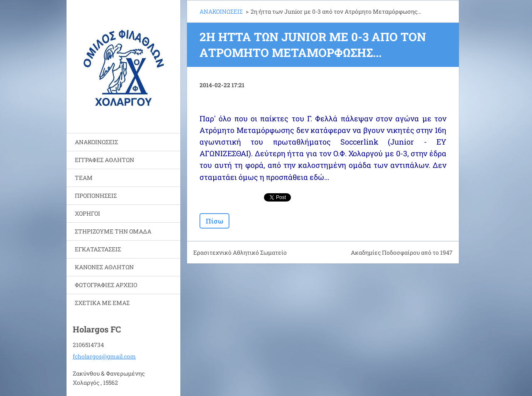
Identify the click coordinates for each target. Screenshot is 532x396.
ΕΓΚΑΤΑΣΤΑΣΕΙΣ (98, 249)
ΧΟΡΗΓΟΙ (87, 213)
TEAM (84, 178)
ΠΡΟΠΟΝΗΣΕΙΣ (96, 196)
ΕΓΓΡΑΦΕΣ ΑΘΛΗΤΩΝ (105, 160)
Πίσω (214, 221)
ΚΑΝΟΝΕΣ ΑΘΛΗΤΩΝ (104, 267)
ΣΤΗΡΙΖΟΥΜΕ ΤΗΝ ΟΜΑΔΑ (113, 231)
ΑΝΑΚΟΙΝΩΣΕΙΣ (96, 142)
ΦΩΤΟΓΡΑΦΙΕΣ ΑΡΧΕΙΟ (106, 285)
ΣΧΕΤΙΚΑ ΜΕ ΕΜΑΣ (102, 303)
